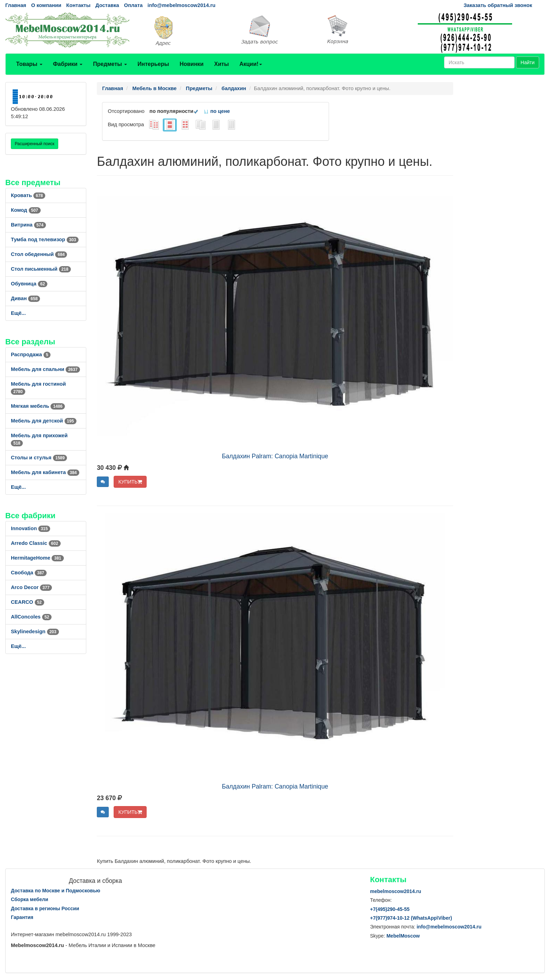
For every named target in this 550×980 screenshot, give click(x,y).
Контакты (78, 5)
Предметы (110, 64)
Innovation (31, 528)
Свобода (29, 573)
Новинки (192, 64)
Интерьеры (153, 64)
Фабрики (68, 64)
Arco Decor (31, 587)
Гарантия (22, 917)
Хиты (221, 64)
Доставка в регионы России (45, 908)
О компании (46, 5)
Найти (528, 62)
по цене (217, 111)
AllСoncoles (31, 617)
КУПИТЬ (130, 482)
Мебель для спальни (45, 369)
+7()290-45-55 (390, 909)
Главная (16, 5)
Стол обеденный (39, 254)
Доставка (107, 5)
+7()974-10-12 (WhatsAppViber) (411, 918)
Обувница (29, 284)
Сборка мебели (29, 899)
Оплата (133, 5)
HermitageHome (37, 558)
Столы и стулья (39, 458)
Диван (25, 298)
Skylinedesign (35, 631)
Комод (26, 210)
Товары (29, 64)
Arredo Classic (36, 543)
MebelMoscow (403, 936)
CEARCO (28, 602)
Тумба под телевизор (45, 239)
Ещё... (18, 313)
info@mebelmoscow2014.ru (182, 5)
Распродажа (31, 354)
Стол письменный (41, 269)
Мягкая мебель (38, 406)
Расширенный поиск (35, 144)
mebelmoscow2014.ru (396, 891)
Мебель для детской (44, 421)
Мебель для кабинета (45, 472)
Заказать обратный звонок (498, 5)
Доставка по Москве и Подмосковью (56, 891)
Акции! (250, 64)
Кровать (28, 195)
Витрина (28, 225)
